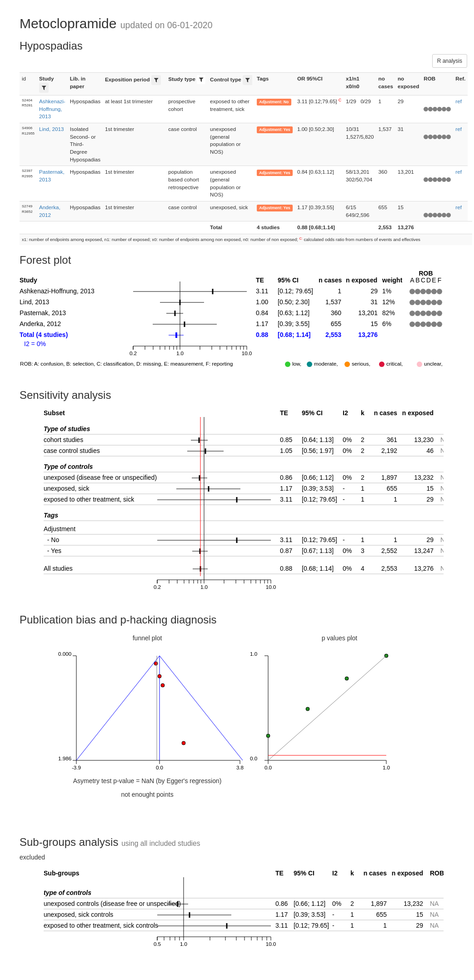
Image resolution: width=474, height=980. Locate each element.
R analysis (450, 61)
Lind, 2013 (51, 129)
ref (459, 101)
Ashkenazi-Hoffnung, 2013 (52, 109)
